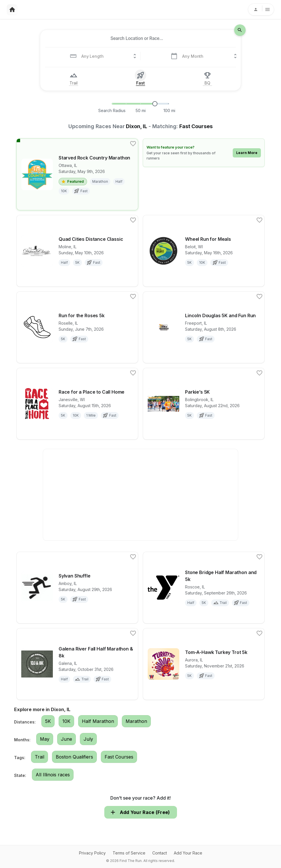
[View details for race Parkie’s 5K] (204, 404)
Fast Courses (119, 757)
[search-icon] (240, 30)
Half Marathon (98, 721)
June (67, 739)
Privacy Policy (92, 853)
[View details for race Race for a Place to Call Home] (77, 404)
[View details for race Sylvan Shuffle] (77, 588)
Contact (160, 853)
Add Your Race (188, 853)
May (45, 739)
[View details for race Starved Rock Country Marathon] (77, 174)
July (88, 739)
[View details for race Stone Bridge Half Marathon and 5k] (204, 588)
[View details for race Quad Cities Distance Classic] (77, 251)
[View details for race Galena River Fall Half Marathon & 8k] (77, 664)
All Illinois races (53, 775)
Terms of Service (129, 853)
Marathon (136, 721)
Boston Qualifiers (74, 757)
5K (48, 721)
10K (66, 721)
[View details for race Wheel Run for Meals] (204, 251)
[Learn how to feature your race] (204, 153)
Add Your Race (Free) (141, 812)
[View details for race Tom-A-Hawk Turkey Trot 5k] (204, 664)
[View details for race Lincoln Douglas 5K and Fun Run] (204, 327)
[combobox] (137, 39)
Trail (40, 757)
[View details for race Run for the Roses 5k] (77, 327)
